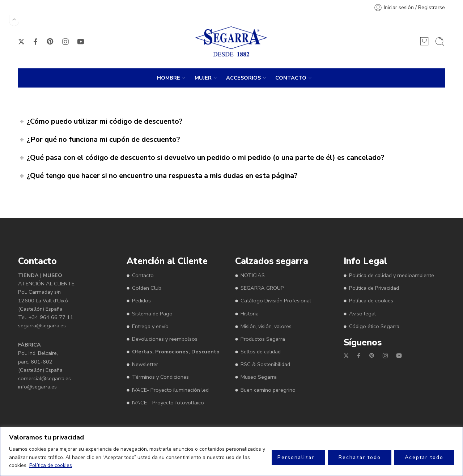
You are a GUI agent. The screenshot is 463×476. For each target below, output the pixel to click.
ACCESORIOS (243, 78)
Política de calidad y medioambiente (392, 275)
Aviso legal (362, 314)
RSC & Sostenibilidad (265, 364)
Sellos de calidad (261, 352)
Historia (250, 314)
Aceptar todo (424, 457)
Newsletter (145, 364)
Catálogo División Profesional (276, 301)
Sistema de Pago (152, 314)
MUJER (203, 78)
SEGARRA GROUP (262, 288)
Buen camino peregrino (268, 390)
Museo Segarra (259, 377)
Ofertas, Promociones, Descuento (176, 352)
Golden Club (147, 288)
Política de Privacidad (374, 288)
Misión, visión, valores (266, 326)
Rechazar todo (360, 457)
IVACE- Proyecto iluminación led (170, 390)
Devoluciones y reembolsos (165, 339)
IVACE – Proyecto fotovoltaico (168, 403)
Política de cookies (51, 465)
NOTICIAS (253, 275)
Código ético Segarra (374, 326)
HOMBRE (169, 78)
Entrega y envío (150, 326)
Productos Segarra (263, 339)
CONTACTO (291, 78)
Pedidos (141, 301)
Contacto (143, 275)
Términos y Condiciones (160, 377)
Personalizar (296, 457)
